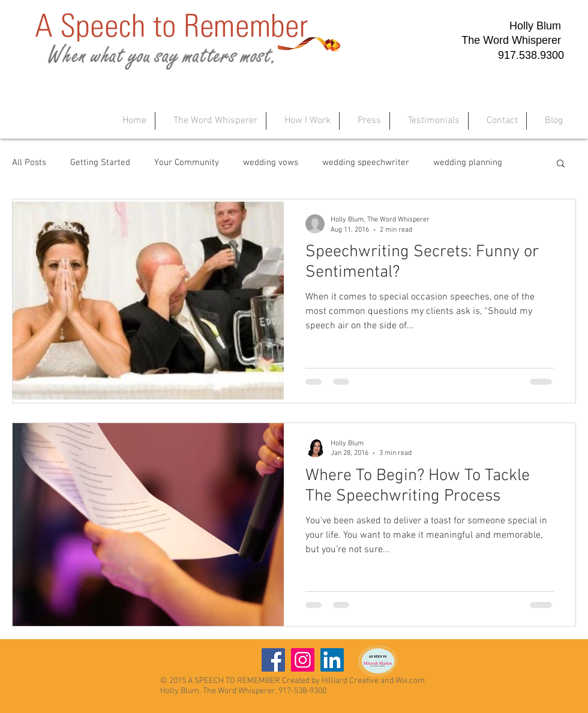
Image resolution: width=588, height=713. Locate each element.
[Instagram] (303, 660)
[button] (561, 164)
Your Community (187, 163)
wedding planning (468, 163)
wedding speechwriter (366, 163)
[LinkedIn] (332, 660)
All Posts (29, 163)
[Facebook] (273, 660)
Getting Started (100, 163)
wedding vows (271, 163)
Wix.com (410, 681)
